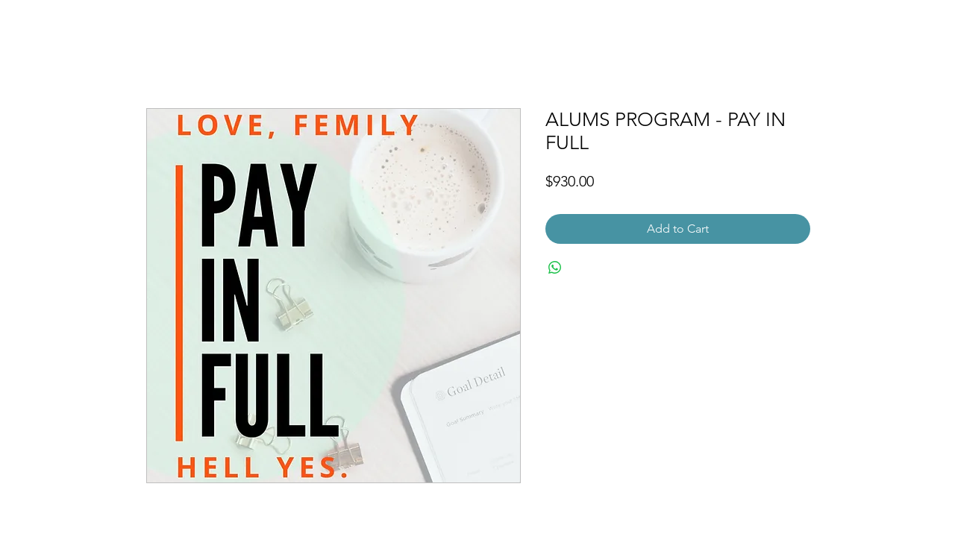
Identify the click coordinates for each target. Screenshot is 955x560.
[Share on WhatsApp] (555, 268)
